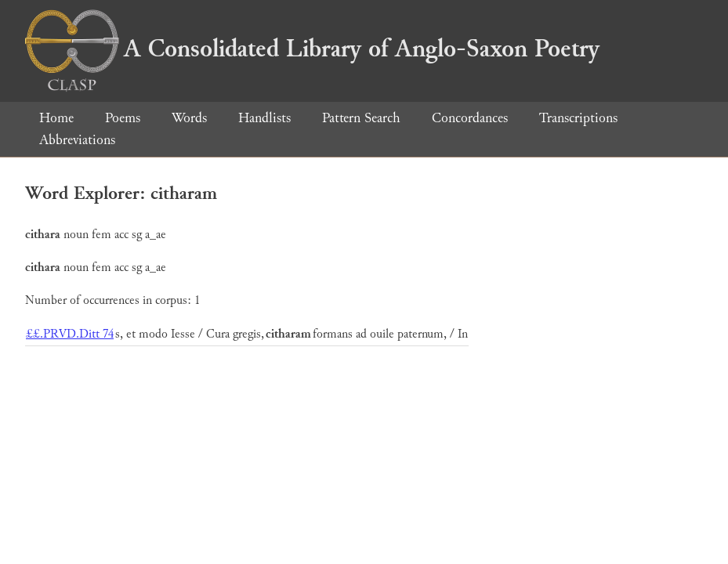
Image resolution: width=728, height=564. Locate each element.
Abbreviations (77, 140)
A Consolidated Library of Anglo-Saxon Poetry (312, 49)
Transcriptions (578, 118)
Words (189, 118)
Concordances (470, 118)
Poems (123, 118)
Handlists (264, 118)
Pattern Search (361, 118)
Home (56, 118)
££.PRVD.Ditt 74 (70, 334)
